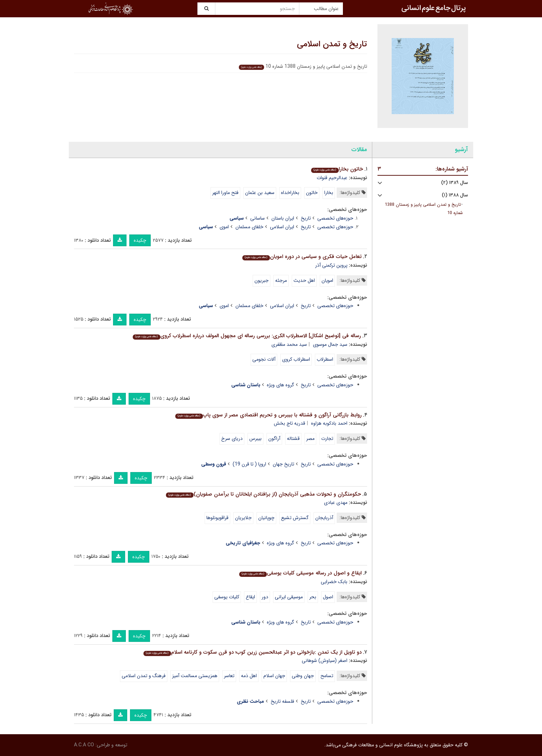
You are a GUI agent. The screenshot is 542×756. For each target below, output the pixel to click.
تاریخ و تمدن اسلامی (332, 44)
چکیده (140, 240)
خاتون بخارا (337, 169)
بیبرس (255, 439)
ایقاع (250, 597)
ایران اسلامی (282, 227)
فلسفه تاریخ (282, 701)
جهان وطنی (303, 676)
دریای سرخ (232, 439)
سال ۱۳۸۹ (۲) (455, 183)
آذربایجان (324, 518)
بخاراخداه (290, 193)
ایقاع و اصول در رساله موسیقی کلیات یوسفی (300, 573)
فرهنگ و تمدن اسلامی (144, 676)
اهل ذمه (249, 676)
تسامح (327, 676)
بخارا (329, 193)
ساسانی (258, 218)
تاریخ (306, 218)
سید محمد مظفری (289, 344)
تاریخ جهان (283, 464)
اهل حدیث (304, 280)
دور (265, 597)
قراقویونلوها (217, 518)
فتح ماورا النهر (225, 193)
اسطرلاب (325, 359)
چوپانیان (266, 518)
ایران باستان (283, 218)
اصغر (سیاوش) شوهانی (325, 661)
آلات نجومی (264, 359)
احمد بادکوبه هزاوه (329, 423)
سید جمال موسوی (330, 344)
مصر (310, 439)
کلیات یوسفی (227, 597)
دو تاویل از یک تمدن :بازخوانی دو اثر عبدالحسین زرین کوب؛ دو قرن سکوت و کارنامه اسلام (252, 652)
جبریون (261, 280)
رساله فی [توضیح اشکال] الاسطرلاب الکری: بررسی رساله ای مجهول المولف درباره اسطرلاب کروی (247, 336)
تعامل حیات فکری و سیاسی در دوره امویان (302, 257)
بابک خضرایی (334, 582)
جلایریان (243, 518)
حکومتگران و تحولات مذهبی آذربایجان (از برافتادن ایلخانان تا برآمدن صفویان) (263, 494)
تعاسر (229, 676)
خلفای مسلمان (249, 227)
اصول (328, 597)
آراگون (274, 439)
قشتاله (293, 439)
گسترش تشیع (295, 518)
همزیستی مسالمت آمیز (195, 676)
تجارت (327, 439)
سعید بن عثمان (260, 193)
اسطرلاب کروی (296, 359)
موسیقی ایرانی (289, 597)
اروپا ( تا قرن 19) (249, 464)
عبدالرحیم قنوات (332, 178)
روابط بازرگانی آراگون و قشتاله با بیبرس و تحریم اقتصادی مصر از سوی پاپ (268, 415)
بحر (313, 597)
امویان (327, 280)
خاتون (312, 193)
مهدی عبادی (336, 503)
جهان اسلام (274, 676)
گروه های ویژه (281, 385)
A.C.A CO (84, 745)
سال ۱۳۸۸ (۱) (455, 195)
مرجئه (281, 280)
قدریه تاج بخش (289, 423)
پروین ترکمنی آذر (331, 265)
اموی (224, 227)
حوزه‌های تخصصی (335, 218)
